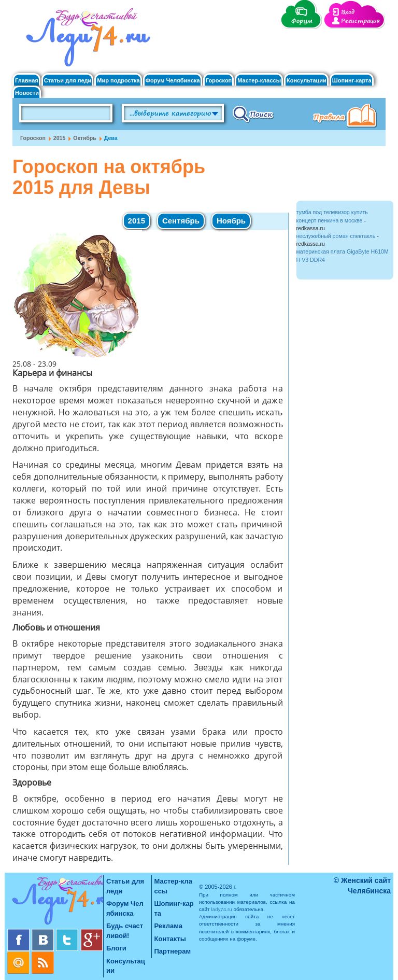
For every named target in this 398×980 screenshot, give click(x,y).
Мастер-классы (259, 81)
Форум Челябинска (173, 81)
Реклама (168, 926)
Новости (27, 93)
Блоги (116, 948)
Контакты (170, 939)
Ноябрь (231, 221)
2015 (60, 138)
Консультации (307, 81)
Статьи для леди (68, 81)
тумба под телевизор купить (332, 212)
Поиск (253, 114)
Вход (348, 12)
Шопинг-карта (352, 81)
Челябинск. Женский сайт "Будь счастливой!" (86, 40)
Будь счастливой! (125, 931)
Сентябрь (181, 221)
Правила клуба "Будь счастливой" (347, 117)
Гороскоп (219, 81)
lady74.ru (222, 909)
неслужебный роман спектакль (336, 236)
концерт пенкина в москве (330, 220)
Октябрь (85, 138)
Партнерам (173, 951)
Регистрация (360, 21)
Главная (27, 81)
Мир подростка (118, 81)
